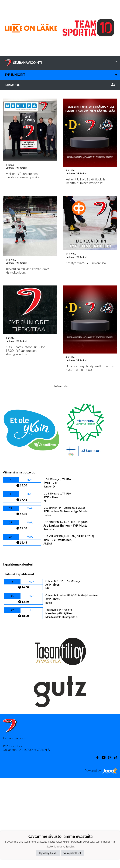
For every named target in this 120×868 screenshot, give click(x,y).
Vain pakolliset (72, 853)
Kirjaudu (60, 85)
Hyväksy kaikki (48, 853)
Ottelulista (11, 642)
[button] (9, 135)
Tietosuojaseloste (14, 828)
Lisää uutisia (60, 476)
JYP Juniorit (62, 75)
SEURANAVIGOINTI (62, 61)
